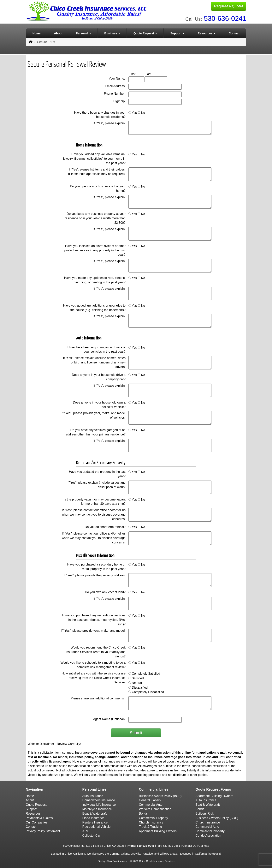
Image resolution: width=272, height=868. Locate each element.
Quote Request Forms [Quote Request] (213, 789)
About (58, 32)
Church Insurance (151, 821)
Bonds (143, 813)
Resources (33, 813)
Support (31, 808)
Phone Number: (115, 93)
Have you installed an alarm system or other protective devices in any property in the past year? (95, 250)
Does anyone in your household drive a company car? (99, 376)
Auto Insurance (93, 795)
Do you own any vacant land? (105, 591)
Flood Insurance (94, 817)
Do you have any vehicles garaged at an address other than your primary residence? (96, 431)
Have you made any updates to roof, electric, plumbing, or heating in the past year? (95, 279)
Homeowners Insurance (99, 799)
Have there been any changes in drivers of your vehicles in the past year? (96, 349)
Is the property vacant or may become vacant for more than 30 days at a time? (95, 501)
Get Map (204, 845)
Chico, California (75, 853)
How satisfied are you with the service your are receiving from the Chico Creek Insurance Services (94, 677)
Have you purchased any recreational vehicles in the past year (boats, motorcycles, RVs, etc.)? (94, 619)
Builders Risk (205, 813)
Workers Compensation (155, 808)
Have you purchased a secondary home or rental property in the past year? (96, 566)
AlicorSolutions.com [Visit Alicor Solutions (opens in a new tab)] (117, 860)
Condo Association (208, 835)
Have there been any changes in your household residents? (100, 114)
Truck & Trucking (150, 826)
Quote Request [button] (145, 32)
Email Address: (115, 85)
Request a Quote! (229, 6)
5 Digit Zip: (118, 100)
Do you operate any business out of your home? (98, 188)
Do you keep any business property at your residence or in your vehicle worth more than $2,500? (95, 217)
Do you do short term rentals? (105, 526)
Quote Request (36, 804)
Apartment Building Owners (158, 830)
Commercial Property (153, 817)
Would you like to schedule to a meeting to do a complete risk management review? (93, 664)
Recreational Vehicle (97, 826)
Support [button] (177, 32)
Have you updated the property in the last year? (97, 473)
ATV (85, 830)
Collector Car (91, 835)
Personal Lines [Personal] (95, 789)
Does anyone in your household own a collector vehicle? (99, 404)
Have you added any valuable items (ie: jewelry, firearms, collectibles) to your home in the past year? (94, 158)
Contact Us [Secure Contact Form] (189, 845)
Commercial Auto (151, 804)
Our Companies (37, 821)
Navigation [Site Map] (34, 789)
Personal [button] (83, 32)
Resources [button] (207, 32)
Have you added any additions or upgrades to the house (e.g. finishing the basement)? (94, 307)
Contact (234, 32)
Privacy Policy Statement (43, 830)
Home (37, 32)
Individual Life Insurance (99, 804)
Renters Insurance (95, 821)
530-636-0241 (225, 18)
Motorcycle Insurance (97, 808)
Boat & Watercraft (95, 813)
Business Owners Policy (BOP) (160, 795)
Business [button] (112, 32)
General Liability (150, 799)
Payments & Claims (39, 817)
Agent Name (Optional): (109, 718)
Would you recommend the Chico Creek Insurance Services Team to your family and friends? (96, 651)
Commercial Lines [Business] (154, 789)
